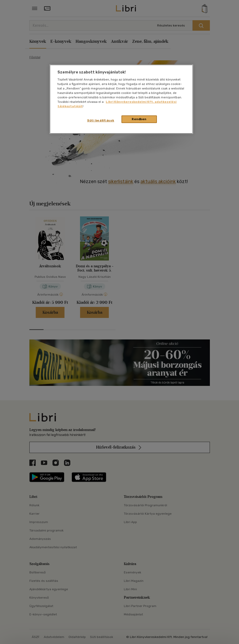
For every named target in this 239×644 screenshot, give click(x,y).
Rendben (139, 119)
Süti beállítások (101, 120)
